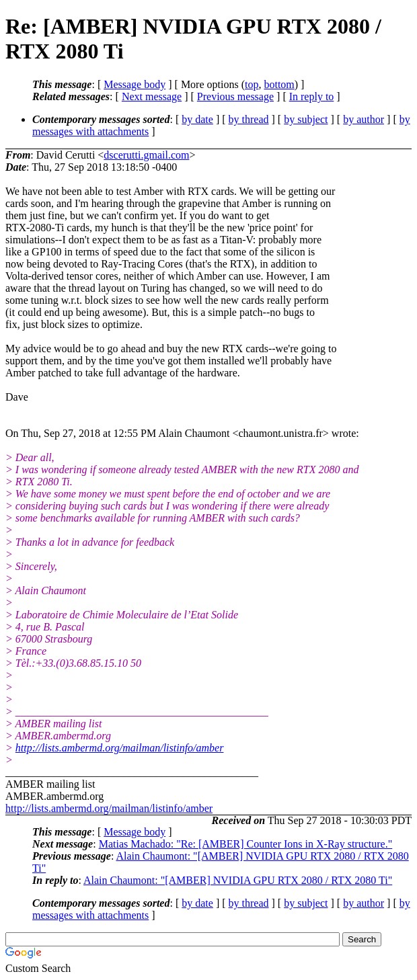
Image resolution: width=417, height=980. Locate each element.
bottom (279, 84)
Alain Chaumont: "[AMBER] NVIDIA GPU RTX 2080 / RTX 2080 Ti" (238, 880)
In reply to (312, 96)
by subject (306, 119)
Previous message (235, 96)
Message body (135, 84)
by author (364, 119)
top (252, 84)
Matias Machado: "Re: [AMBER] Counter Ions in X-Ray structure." (246, 844)
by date (197, 119)
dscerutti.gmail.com (146, 155)
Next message (152, 96)
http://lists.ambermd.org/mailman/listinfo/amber (120, 748)
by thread (249, 119)
